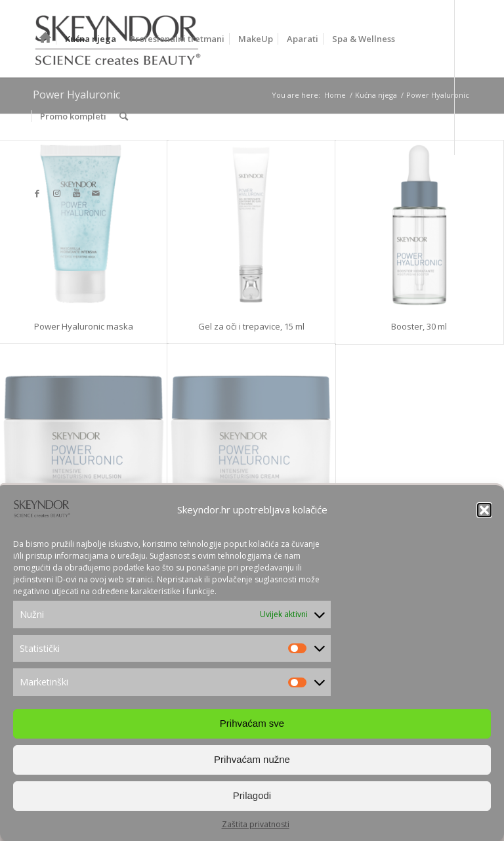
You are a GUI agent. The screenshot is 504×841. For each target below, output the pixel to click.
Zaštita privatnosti (256, 824)
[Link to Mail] (96, 193)
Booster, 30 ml (419, 326)
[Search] (124, 116)
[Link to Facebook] (37, 193)
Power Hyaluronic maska (84, 326)
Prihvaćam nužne (252, 759)
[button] (484, 510)
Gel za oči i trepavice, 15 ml (251, 326)
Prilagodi (252, 795)
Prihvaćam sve (252, 723)
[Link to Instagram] (56, 193)
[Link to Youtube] (76, 193)
